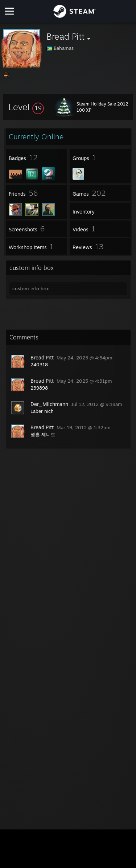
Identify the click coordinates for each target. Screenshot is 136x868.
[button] (26, 107)
